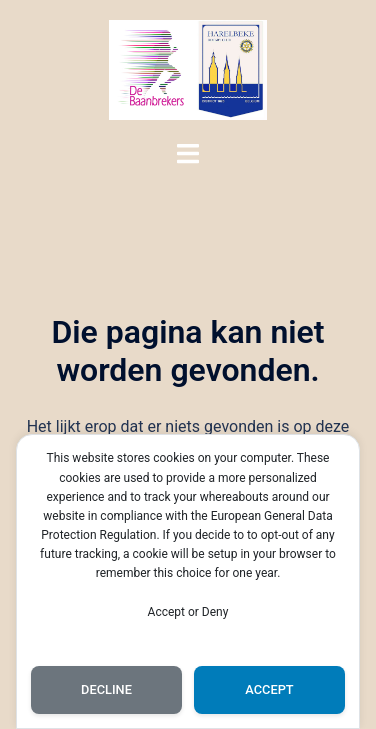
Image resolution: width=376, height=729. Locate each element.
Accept (269, 689)
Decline (106, 689)
